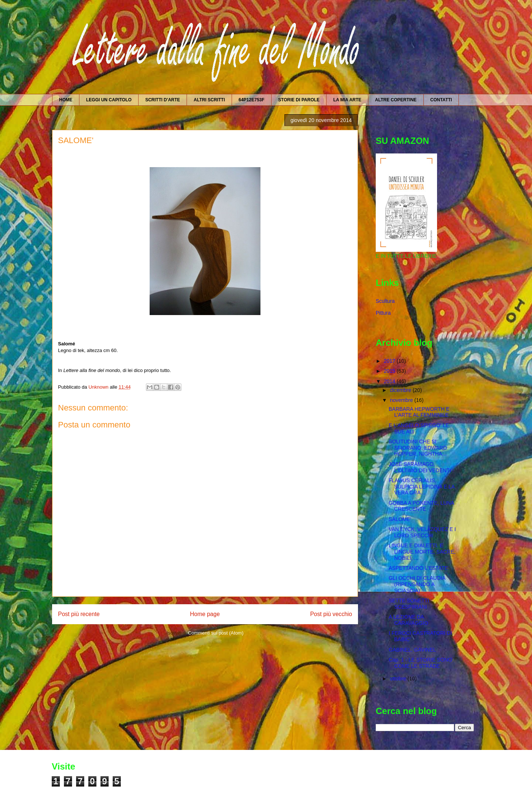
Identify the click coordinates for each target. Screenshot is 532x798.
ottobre (398, 679)
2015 (390, 371)
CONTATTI (441, 100)
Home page (205, 614)
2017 (390, 361)
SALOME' (400, 519)
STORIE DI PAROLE (299, 100)
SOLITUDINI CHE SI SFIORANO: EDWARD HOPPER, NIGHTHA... (418, 448)
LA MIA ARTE (347, 100)
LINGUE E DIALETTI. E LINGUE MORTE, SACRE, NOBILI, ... (422, 552)
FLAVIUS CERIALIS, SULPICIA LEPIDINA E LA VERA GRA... (422, 487)
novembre (402, 400)
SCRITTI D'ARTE (163, 100)
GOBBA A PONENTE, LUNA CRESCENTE (421, 506)
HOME (66, 100)
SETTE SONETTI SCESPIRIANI (409, 604)
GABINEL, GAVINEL (412, 650)
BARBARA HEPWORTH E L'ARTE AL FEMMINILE (419, 412)
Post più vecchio (331, 614)
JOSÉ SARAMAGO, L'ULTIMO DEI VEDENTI (420, 467)
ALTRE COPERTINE (396, 100)
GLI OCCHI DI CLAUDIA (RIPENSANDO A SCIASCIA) (417, 584)
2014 (390, 381)
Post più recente (79, 614)
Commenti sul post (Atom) (216, 633)
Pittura (383, 313)
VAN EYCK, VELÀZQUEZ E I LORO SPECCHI (422, 532)
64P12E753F (252, 100)
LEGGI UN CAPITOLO (109, 100)
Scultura (385, 301)
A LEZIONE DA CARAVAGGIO (408, 620)
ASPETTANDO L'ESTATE (418, 568)
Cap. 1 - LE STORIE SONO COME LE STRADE (420, 663)
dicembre (401, 390)
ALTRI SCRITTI (209, 100)
